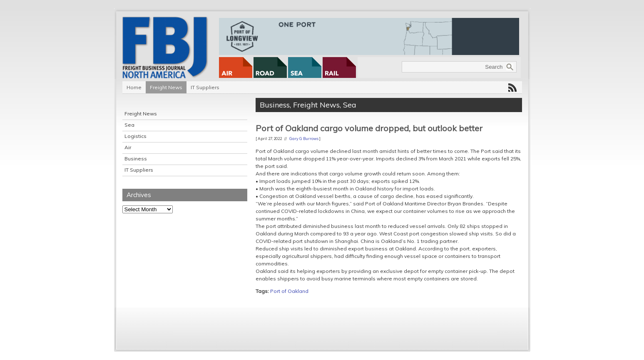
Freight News (166, 87)
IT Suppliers (205, 87)
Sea (129, 125)
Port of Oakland (289, 291)
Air (128, 147)
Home (134, 87)
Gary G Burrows (304, 139)
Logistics (136, 136)
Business (136, 159)
